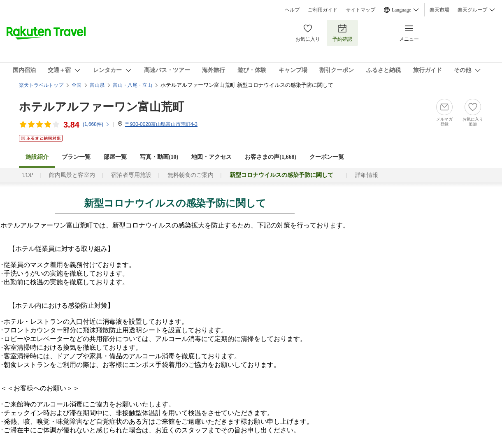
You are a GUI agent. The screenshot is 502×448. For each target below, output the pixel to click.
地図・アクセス (211, 157)
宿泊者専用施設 (131, 175)
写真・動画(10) (159, 157)
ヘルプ (292, 10)
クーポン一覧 (327, 157)
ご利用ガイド (323, 10)
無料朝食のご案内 (191, 175)
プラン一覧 (76, 157)
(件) (96, 124)
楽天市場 (439, 10)
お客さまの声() (271, 157)
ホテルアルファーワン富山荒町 (101, 107)
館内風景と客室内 (72, 175)
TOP (28, 175)
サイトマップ (360, 10)
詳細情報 (367, 175)
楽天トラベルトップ (41, 85)
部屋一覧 (115, 157)
